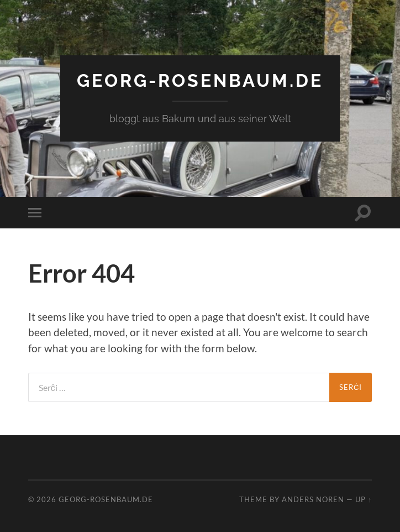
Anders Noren (313, 499)
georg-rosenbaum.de (200, 80)
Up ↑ (364, 499)
